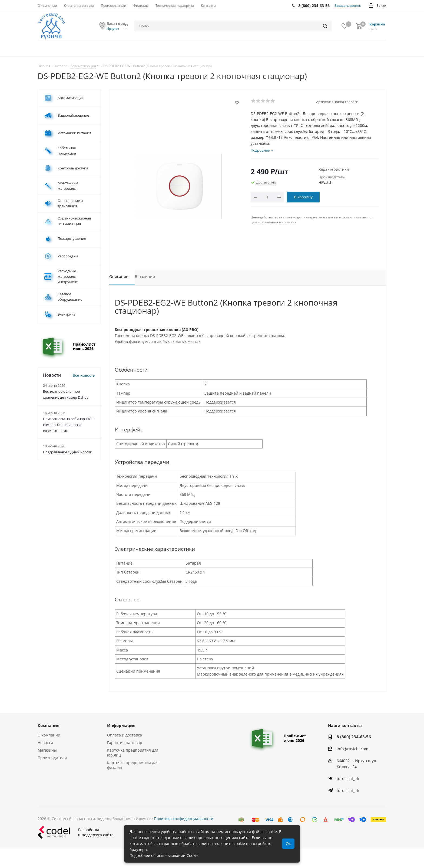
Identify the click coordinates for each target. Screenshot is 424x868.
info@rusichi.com (352, 749)
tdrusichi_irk (348, 779)
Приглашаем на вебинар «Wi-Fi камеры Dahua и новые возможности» (69, 425)
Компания (49, 725)
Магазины (47, 750)
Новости (45, 743)
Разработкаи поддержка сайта (76, 832)
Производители (52, 758)
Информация (121, 725)
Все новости (84, 375)
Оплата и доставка (125, 735)
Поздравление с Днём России (68, 452)
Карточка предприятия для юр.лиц (133, 753)
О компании (49, 735)
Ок (288, 844)
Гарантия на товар (125, 743)
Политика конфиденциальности (184, 819)
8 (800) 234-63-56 (354, 737)
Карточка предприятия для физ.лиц (133, 765)
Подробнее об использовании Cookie (164, 855)
